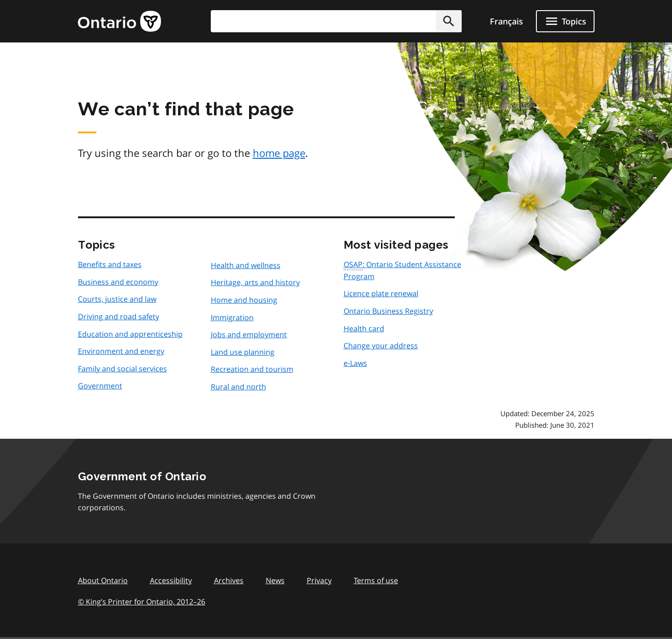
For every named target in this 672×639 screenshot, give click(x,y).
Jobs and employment (249, 334)
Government (100, 386)
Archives (229, 580)
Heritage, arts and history (255, 282)
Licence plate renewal (381, 293)
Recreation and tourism (252, 369)
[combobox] (336, 21)
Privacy (319, 580)
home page (279, 153)
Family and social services (122, 369)
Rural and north (238, 387)
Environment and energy (121, 351)
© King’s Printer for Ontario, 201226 (142, 601)
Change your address (381, 346)
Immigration (232, 317)
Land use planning (243, 352)
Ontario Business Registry (388, 311)
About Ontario (103, 580)
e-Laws (355, 363)
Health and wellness (246, 265)
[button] (449, 21)
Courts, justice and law (117, 299)
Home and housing (244, 300)
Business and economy (118, 282)
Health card (364, 328)
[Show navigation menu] (565, 21)
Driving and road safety (119, 317)
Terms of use (376, 580)
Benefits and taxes (110, 264)
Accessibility (171, 580)
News (275, 580)
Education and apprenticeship (130, 334)
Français (506, 21)
